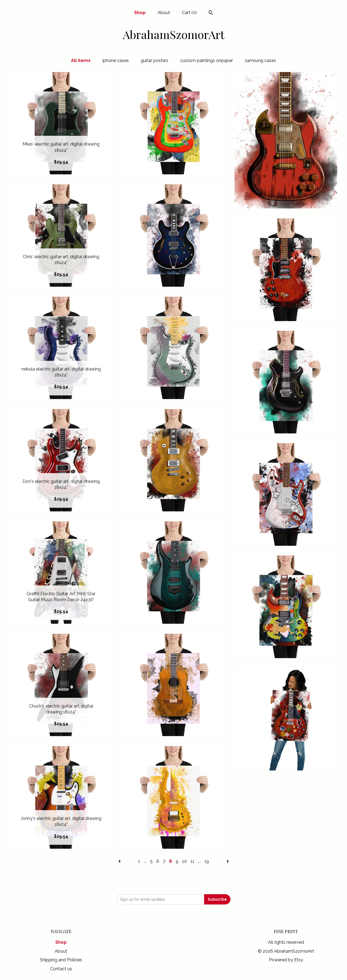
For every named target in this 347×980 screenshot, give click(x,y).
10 (184, 861)
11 (192, 861)
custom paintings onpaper (207, 61)
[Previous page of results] (120, 861)
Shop (140, 13)
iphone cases (116, 61)
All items (81, 61)
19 (207, 861)
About (164, 13)
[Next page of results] (228, 861)
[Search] (211, 13)
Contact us (61, 969)
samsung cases (260, 61)
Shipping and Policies (61, 960)
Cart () (189, 13)
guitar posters (155, 61)
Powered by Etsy (286, 960)
